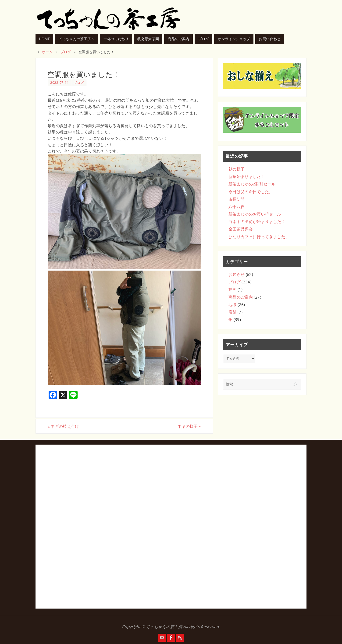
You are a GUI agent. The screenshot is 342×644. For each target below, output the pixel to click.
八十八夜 (237, 207)
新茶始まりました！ (247, 176)
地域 (233, 305)
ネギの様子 (189, 426)
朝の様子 (237, 169)
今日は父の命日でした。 (251, 192)
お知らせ (237, 274)
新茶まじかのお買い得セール (255, 214)
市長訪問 (237, 199)
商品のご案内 (241, 297)
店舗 (233, 312)
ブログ (66, 52)
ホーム (47, 52)
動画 (233, 289)
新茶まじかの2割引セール (252, 184)
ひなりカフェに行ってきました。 (259, 237)
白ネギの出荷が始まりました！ (257, 221)
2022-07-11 (59, 82)
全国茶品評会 (241, 229)
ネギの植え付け (63, 426)
